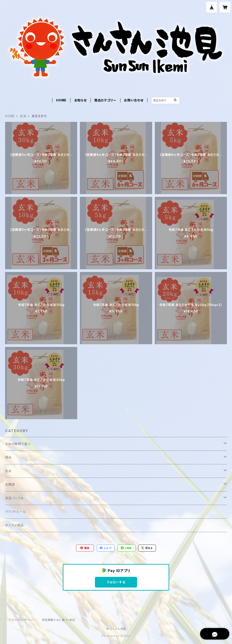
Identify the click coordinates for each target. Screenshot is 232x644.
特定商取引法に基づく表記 (59, 620)
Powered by (116, 636)
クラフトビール (16, 512)
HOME (61, 100)
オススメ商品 (14, 525)
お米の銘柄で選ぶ (18, 444)
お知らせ (81, 100)
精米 (8, 457)
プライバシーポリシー (22, 620)
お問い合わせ (134, 100)
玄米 (23, 116)
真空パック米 (14, 498)
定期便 (10, 484)
